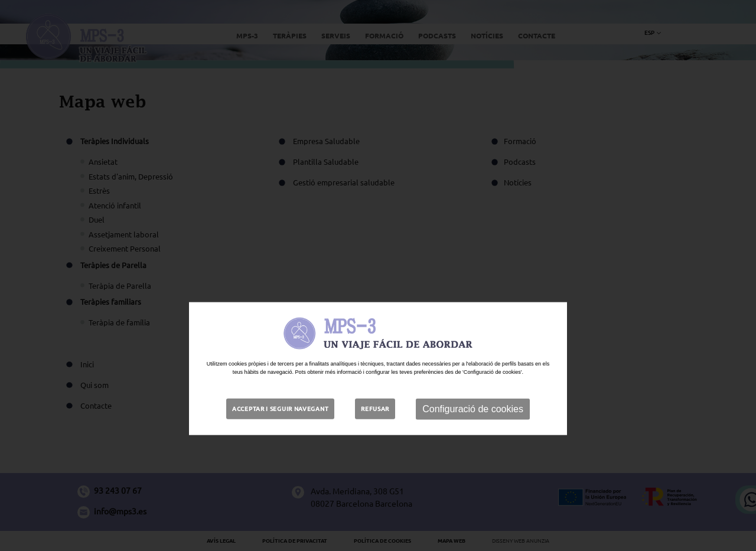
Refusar (375, 438)
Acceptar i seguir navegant (280, 438)
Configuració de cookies (473, 438)
